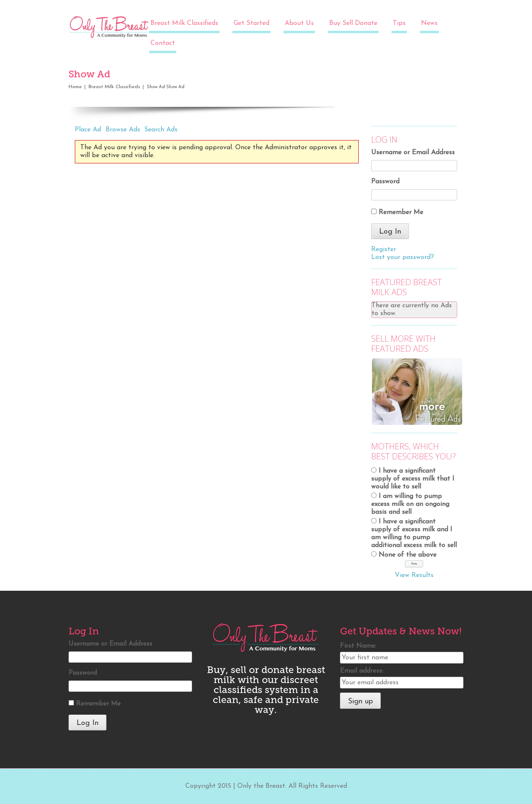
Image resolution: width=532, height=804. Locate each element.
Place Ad (88, 130)
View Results (414, 575)
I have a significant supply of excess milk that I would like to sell (413, 479)
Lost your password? (403, 257)
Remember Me (401, 212)
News (429, 23)
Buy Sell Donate (353, 23)
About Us (299, 23)
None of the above (408, 555)
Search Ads (161, 130)
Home (75, 87)
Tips (399, 23)
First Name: (358, 646)
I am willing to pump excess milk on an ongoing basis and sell (410, 504)
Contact (163, 43)
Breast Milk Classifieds (184, 23)
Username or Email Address (413, 153)
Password (385, 182)
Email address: (362, 671)
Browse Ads (123, 130)
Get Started (251, 23)
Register (384, 249)
